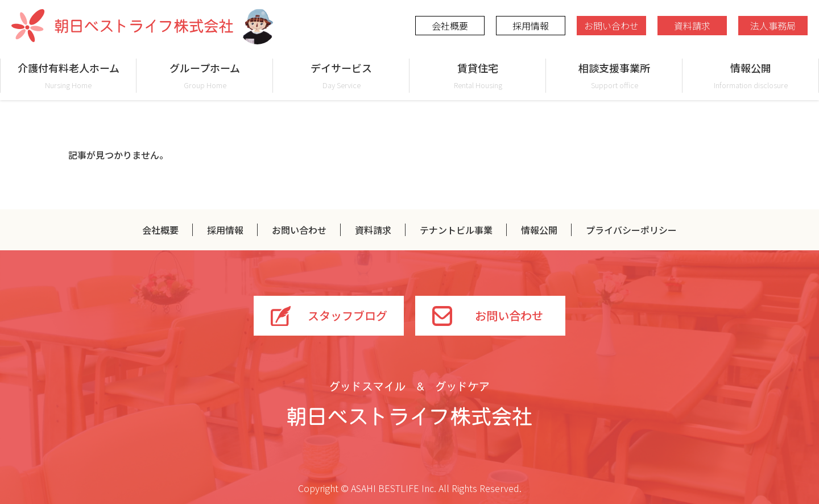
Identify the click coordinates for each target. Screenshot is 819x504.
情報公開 (751, 75)
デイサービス (341, 75)
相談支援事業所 (614, 75)
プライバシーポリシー (631, 230)
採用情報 (531, 26)
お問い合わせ (611, 26)
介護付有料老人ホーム (68, 75)
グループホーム (205, 75)
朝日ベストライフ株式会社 (122, 26)
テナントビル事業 (456, 230)
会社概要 (450, 26)
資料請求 (692, 26)
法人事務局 (773, 26)
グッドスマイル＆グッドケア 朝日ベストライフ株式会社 (409, 404)
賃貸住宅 (478, 75)
